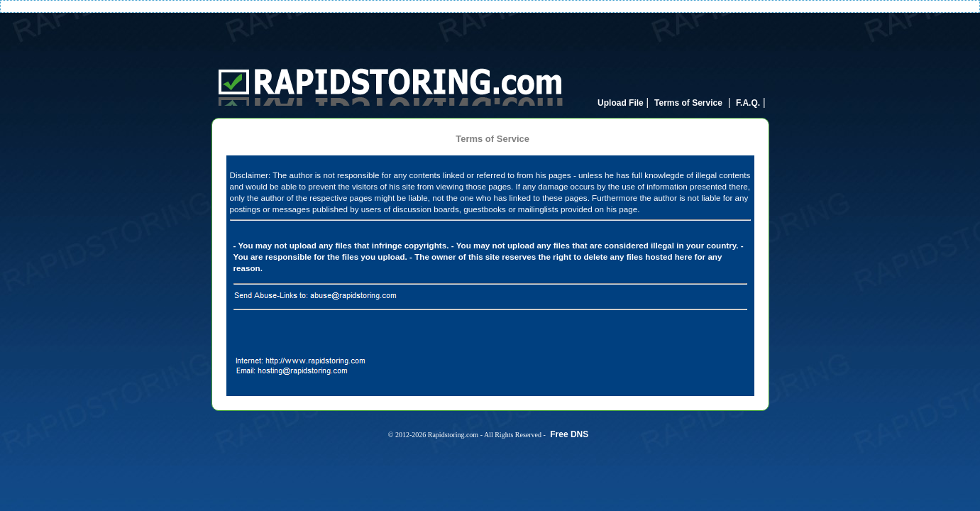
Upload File (621, 103)
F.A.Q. (748, 103)
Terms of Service (688, 103)
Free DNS (569, 434)
